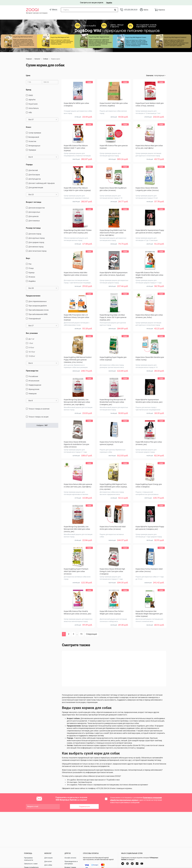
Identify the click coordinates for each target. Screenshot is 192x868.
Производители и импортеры (71, 863)
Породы (29, 165)
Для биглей (33, 170)
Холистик (32, 141)
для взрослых (34, 212)
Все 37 (43, 120)
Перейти (109, 3)
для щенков (33, 216)
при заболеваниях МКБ (38, 314)
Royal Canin (33, 104)
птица (31, 268)
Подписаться (84, 807)
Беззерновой (34, 137)
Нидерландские (35, 385)
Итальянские (34, 381)
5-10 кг (31, 348)
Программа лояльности (29, 859)
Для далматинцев (36, 188)
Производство (32, 371)
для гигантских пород (37, 251)
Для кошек (48, 858)
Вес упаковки (32, 333)
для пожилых (34, 221)
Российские (33, 376)
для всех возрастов (37, 208)
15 (81, 634)
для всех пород (35, 234)
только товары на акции (38, 417)
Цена (28, 75)
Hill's (30, 113)
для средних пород (36, 242)
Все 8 (43, 157)
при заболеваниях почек (39, 310)
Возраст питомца (34, 202)
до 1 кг (31, 339)
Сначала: (150, 75)
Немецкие (33, 394)
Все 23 (43, 195)
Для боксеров (34, 175)
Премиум (32, 150)
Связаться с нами (31, 864)
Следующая (92, 634)
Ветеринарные (34, 146)
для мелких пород (36, 247)
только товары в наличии (39, 409)
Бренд (29, 90)
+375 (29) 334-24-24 (131, 10)
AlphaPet (32, 100)
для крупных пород (37, 238)
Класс (29, 127)
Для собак (48, 865)
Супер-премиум (35, 133)
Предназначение (33, 296)
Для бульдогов (35, 179)
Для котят (48, 861)
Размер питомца (33, 228)
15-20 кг (32, 356)
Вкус (28, 258)
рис (30, 264)
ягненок (32, 277)
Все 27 (43, 326)
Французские (34, 389)
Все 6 (43, 363)
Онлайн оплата (70, 858)
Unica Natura (34, 108)
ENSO (31, 95)
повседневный (35, 319)
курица (31, 273)
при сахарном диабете (38, 306)
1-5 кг (31, 343)
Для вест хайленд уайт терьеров (42, 183)
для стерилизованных (38, 301)
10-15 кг (32, 352)
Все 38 (43, 288)
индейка (32, 281)
